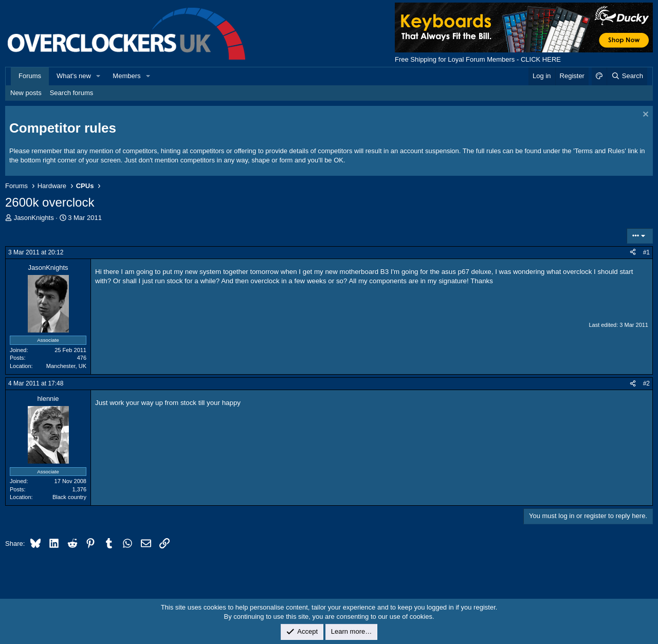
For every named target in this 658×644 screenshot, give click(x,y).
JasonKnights (34, 218)
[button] (99, 76)
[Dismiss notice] (644, 115)
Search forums (72, 93)
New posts (26, 93)
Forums (30, 76)
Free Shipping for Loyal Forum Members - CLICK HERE (478, 59)
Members (126, 76)
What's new (74, 76)
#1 (646, 252)
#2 (646, 383)
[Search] (627, 76)
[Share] (633, 253)
